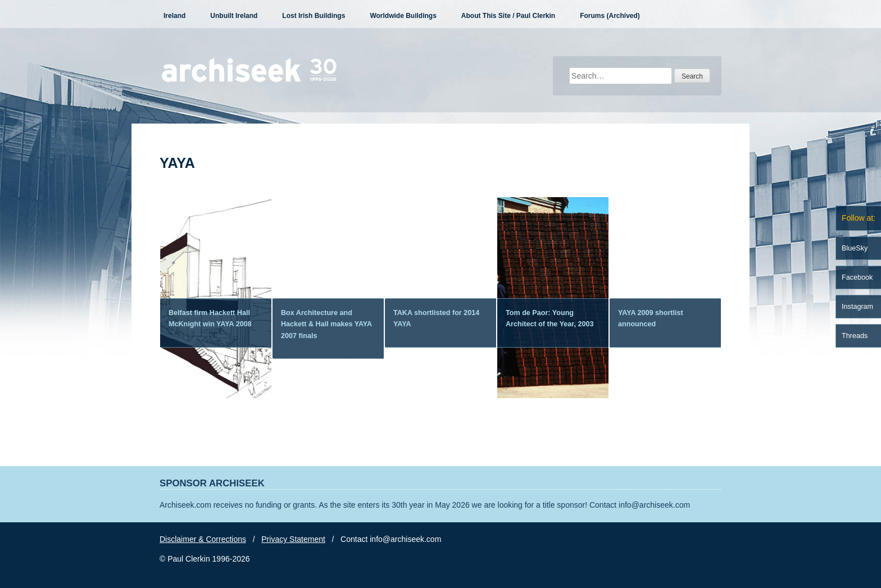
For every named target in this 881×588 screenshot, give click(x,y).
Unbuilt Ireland (234, 16)
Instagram (857, 307)
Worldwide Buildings (403, 16)
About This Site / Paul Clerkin (508, 16)
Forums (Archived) (610, 16)
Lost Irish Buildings (314, 16)
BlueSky (855, 248)
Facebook (857, 277)
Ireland (174, 16)
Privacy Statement (293, 539)
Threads (855, 336)
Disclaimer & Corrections (203, 539)
